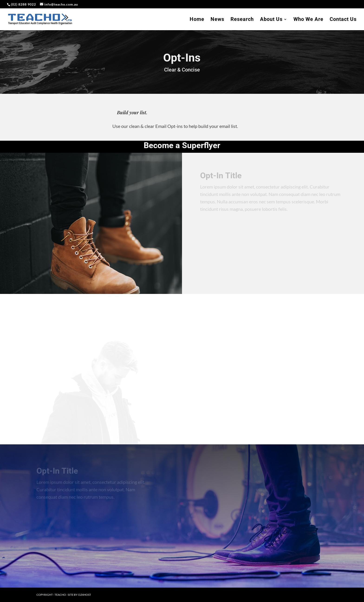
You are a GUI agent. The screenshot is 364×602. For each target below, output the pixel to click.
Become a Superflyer (182, 145)
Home (197, 20)
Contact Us (343, 20)
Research (242, 20)
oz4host (84, 595)
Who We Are (308, 20)
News (217, 20)
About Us (271, 20)
